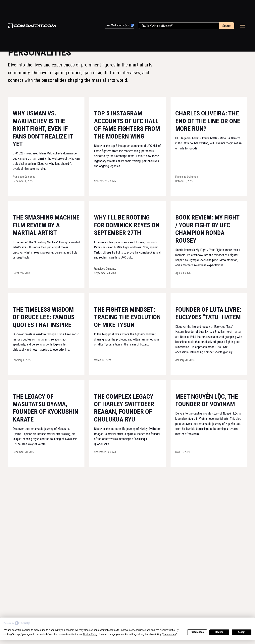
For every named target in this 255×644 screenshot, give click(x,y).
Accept (241, 632)
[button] (242, 26)
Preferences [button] (169, 634)
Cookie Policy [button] (90, 634)
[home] (32, 26)
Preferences (197, 632)
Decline (219, 632)
